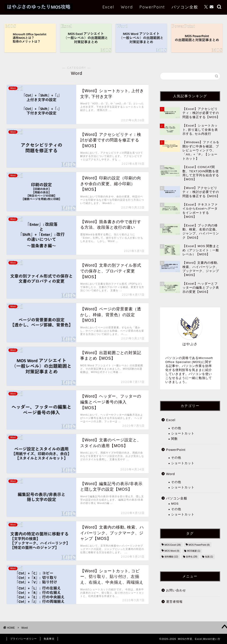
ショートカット (183, 433)
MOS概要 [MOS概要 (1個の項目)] (194, 551)
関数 (174, 439)
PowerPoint (152, 7)
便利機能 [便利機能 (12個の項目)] (171, 557)
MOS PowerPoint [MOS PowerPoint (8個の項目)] (199, 545)
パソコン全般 (185, 7)
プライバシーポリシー (23, 639)
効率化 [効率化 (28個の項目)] (192, 557)
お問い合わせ (176, 590)
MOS (175, 504)
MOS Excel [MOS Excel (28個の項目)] (173, 545)
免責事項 (49, 639)
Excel (108, 7)
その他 (176, 428)
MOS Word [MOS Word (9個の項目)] (172, 551)
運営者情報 (174, 602)
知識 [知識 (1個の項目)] (209, 557)
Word (127, 7)
